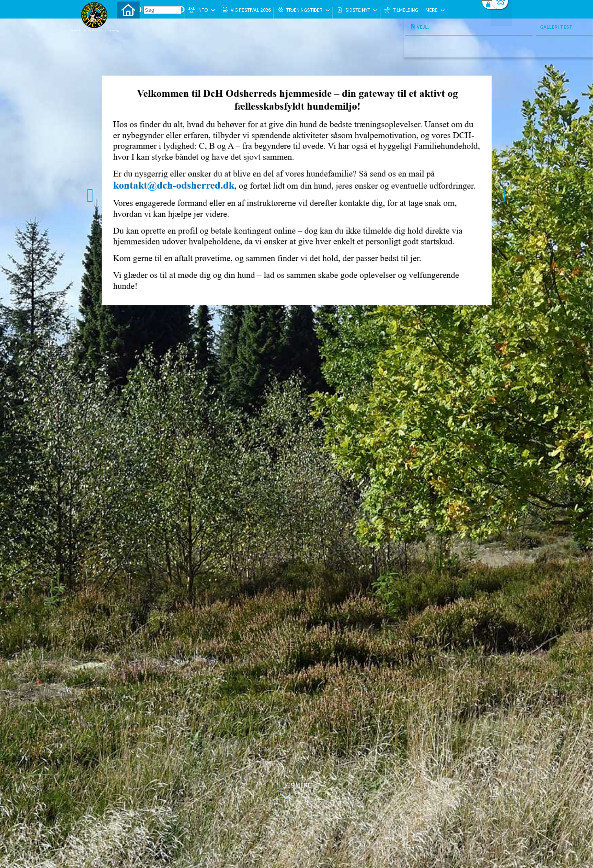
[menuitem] (128, 26)
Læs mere (294, 792)
